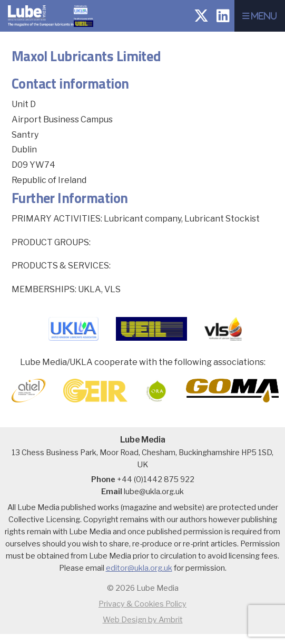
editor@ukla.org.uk (139, 568)
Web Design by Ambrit (143, 620)
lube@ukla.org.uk (154, 492)
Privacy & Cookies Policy (142, 604)
